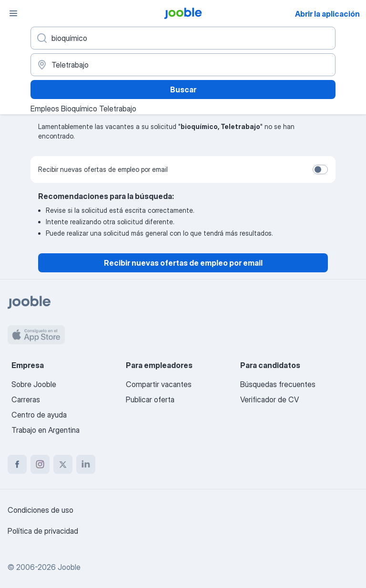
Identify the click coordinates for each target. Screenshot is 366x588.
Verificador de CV (269, 399)
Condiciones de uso (41, 510)
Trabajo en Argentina (46, 430)
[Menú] (13, 13)
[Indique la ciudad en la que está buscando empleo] (183, 65)
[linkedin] (86, 464)
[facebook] (17, 464)
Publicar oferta (150, 399)
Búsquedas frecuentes (278, 384)
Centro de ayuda (39, 415)
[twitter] (63, 464)
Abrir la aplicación (327, 14)
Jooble (69, 567)
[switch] (320, 169)
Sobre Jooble (34, 384)
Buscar (183, 90)
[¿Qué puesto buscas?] (183, 38)
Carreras (26, 399)
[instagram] (40, 464)
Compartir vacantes (159, 384)
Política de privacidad (43, 531)
